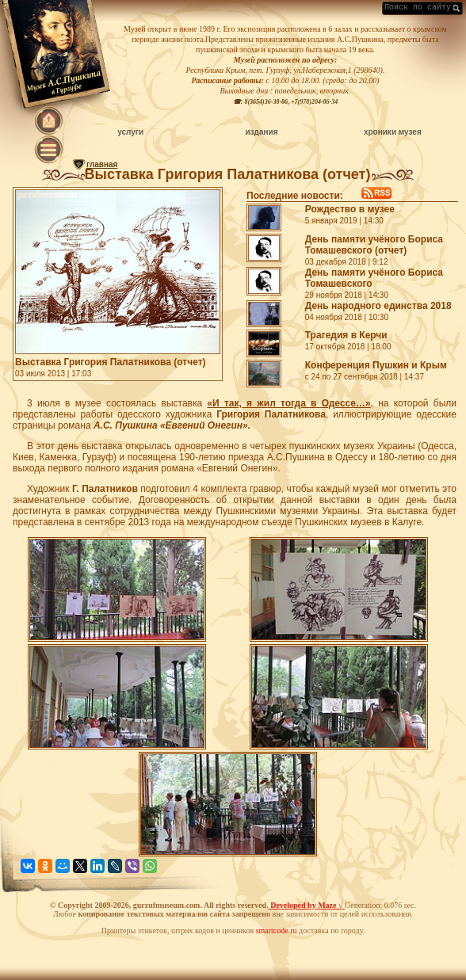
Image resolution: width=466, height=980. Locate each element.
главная (102, 164)
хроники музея (393, 132)
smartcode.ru (277, 930)
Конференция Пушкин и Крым (376, 365)
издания (261, 132)
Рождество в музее (350, 209)
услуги (130, 132)
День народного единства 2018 (378, 306)
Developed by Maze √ (307, 905)
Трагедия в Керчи (346, 335)
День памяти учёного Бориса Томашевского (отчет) (374, 245)
